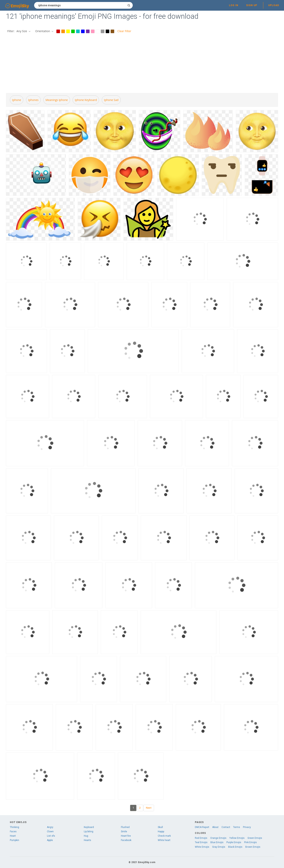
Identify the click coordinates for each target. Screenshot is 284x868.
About (215, 827)
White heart (164, 840)
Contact (226, 827)
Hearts (87, 840)
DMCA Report (202, 827)
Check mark (164, 836)
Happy (161, 832)
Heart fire (126, 836)
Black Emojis (235, 847)
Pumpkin (14, 840)
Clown (50, 832)
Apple (50, 840)
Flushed (125, 827)
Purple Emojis (234, 842)
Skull (160, 827)
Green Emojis (255, 838)
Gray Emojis (219, 847)
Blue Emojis (217, 842)
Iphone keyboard (86, 100)
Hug (86, 836)
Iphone (17, 100)
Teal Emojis (201, 842)
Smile (124, 832)
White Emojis (202, 847)
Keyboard (89, 827)
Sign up (252, 5)
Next (149, 808)
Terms (237, 827)
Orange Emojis (218, 838)
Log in (234, 5)
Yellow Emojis (237, 838)
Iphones (33, 100)
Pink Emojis (250, 842)
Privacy (247, 827)
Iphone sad (111, 100)
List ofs (51, 836)
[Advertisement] (142, 64)
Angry (50, 827)
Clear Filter (124, 31)
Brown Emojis (253, 847)
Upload (274, 5)
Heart (13, 836)
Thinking (14, 827)
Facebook (126, 840)
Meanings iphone (57, 100)
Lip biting (89, 832)
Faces (13, 832)
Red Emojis (201, 838)
